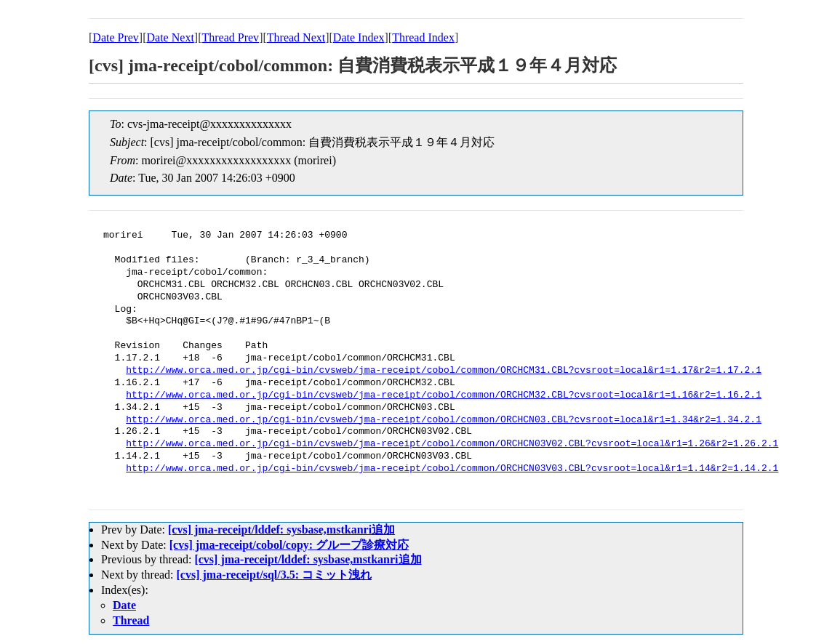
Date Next (171, 37)
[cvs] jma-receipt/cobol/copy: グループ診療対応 (289, 545)
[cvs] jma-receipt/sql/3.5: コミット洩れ (275, 575)
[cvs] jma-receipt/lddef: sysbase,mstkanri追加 (281, 530)
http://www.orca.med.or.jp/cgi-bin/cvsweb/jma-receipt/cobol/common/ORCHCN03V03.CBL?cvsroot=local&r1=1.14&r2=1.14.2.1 (452, 469)
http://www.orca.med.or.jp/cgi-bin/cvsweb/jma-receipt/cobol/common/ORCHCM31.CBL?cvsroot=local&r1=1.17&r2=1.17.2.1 (444, 371)
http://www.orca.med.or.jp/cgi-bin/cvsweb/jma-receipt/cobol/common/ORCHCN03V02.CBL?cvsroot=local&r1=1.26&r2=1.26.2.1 (452, 444)
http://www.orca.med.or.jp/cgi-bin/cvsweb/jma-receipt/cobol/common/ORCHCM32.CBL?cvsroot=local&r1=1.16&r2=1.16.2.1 (444, 395)
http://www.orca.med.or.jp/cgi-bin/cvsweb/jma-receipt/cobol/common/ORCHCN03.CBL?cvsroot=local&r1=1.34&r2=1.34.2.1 (444, 420)
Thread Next (296, 37)
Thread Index (423, 37)
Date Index (359, 37)
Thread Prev (230, 37)
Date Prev (116, 37)
